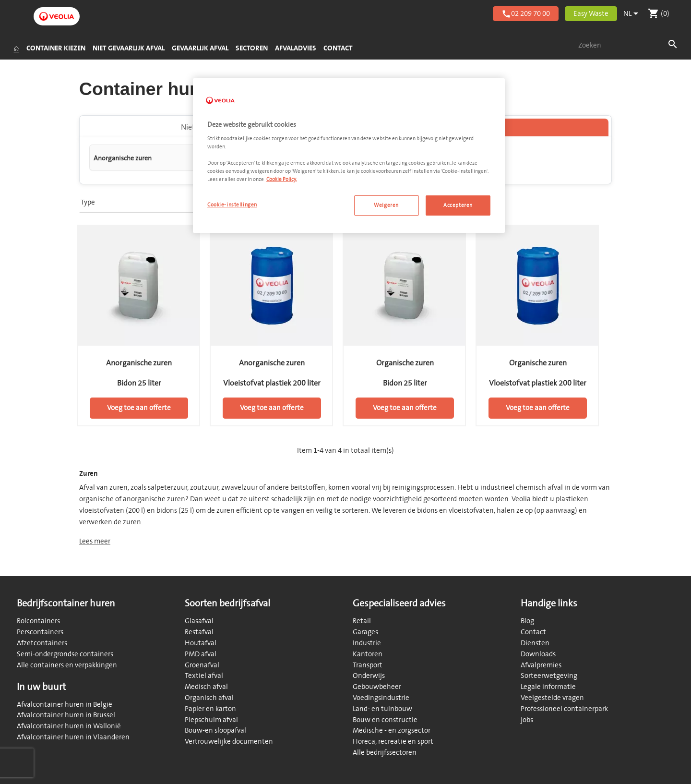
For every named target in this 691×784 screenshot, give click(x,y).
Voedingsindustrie (381, 698)
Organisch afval (209, 698)
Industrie (367, 643)
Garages (365, 632)
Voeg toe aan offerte (139, 410)
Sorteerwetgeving (549, 676)
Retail (362, 621)
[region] (349, 156)
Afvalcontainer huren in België (65, 705)
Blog (527, 621)
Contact (533, 632)
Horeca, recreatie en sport (393, 742)
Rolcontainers (38, 621)
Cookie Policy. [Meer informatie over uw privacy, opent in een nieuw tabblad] (281, 179)
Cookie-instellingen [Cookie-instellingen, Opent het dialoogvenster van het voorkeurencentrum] (232, 205)
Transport (368, 665)
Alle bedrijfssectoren (385, 753)
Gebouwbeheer (377, 687)
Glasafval (199, 621)
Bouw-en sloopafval (215, 730)
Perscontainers (40, 632)
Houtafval (201, 643)
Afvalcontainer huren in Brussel (66, 715)
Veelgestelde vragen (552, 698)
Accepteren (458, 205)
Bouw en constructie (385, 720)
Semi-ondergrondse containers (65, 654)
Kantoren (368, 654)
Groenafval (202, 665)
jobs (527, 720)
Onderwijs (369, 676)
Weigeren (386, 205)
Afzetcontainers (42, 643)
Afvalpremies (541, 665)
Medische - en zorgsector (392, 730)
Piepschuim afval (211, 720)
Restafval (199, 632)
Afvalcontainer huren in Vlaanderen (73, 737)
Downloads (538, 654)
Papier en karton (210, 709)
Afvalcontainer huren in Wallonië (69, 726)
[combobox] (627, 46)
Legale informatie (548, 687)
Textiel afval (204, 676)
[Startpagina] (16, 48)
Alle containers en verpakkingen (67, 665)
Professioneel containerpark (564, 709)
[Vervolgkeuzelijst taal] (632, 14)
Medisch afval (206, 687)
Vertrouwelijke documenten (229, 742)
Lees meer (95, 543)
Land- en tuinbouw (382, 709)
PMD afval (201, 654)
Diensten (535, 643)
